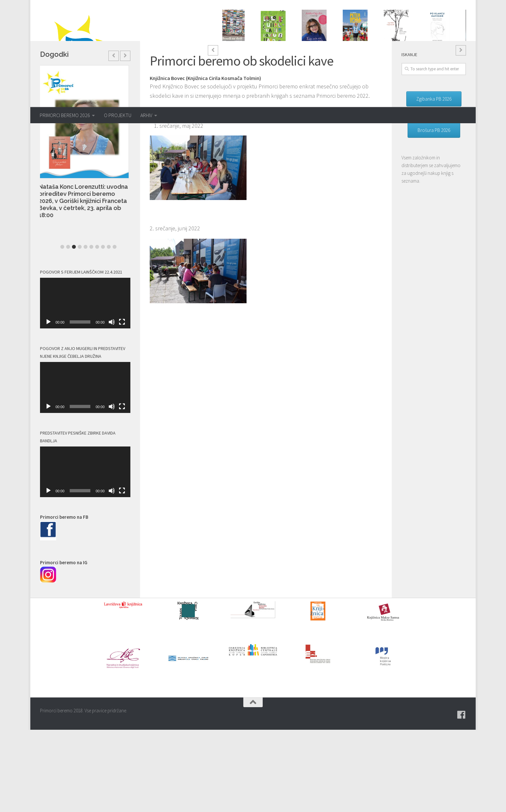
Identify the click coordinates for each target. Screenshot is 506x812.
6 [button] (333, 85)
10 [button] (357, 85)
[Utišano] (112, 404)
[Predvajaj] (48, 404)
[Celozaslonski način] (122, 404)
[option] (235, 37)
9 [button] (351, 85)
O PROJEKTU (118, 115)
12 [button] (368, 85)
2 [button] (310, 85)
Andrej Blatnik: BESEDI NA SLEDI (235, 54)
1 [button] (304, 85)
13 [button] (374, 85)
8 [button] (345, 85)
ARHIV (146, 115)
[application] (85, 386)
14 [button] (380, 85)
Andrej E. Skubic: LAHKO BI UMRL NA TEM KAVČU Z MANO (275, 58)
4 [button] (322, 85)
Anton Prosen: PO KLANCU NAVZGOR (439, 54)
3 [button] (316, 85)
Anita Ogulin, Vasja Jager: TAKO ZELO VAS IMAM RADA (315, 58)
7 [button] (339, 85)
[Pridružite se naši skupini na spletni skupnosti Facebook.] (461, 797)
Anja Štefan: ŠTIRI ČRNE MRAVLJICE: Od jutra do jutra (398, 60)
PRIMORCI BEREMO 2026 (65, 115)
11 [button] (362, 85)
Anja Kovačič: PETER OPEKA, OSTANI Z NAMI (357, 55)
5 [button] (328, 85)
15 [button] (386, 85)
